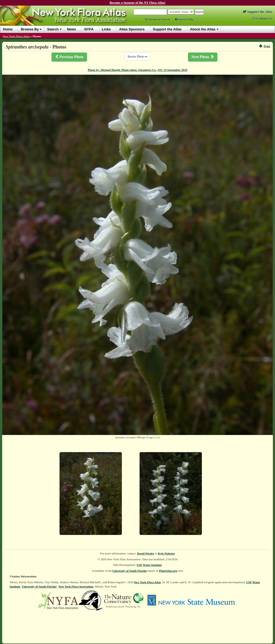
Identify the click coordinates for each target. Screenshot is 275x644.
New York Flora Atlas (16, 36)
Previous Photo (69, 57)
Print (265, 46)
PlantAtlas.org (168, 571)
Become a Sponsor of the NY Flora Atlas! (138, 3)
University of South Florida (129, 571)
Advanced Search (157, 19)
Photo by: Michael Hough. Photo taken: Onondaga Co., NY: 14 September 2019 (137, 70)
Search (53, 29)
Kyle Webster (166, 553)
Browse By (30, 29)
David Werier (146, 553)
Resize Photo (137, 57)
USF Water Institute (149, 565)
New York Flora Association (76, 586)
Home (8, 29)
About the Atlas (203, 29)
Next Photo (203, 57)
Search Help (184, 19)
